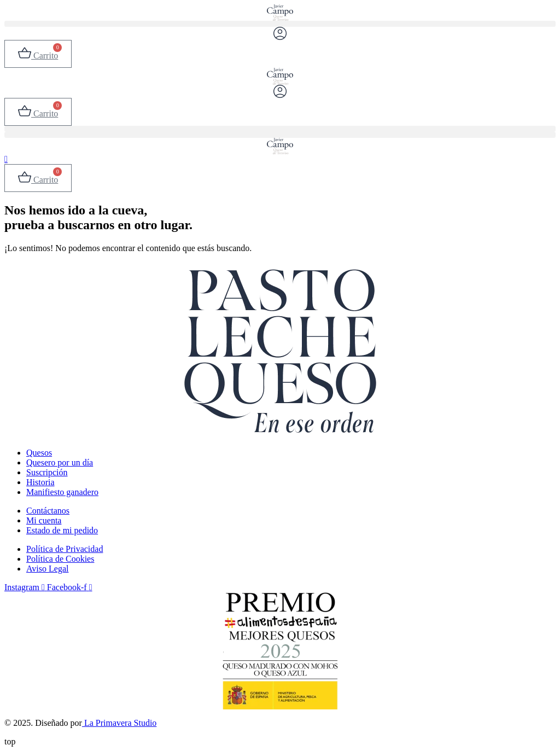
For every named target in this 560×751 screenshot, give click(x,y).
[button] (280, 24)
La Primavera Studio (119, 723)
